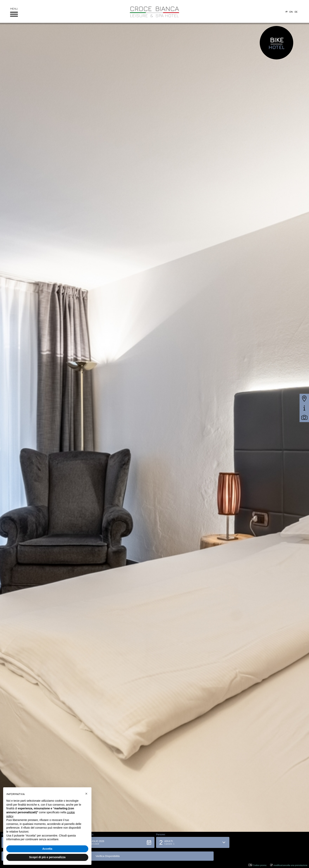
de (296, 12)
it (287, 12)
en (291, 12)
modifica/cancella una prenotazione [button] (289, 865)
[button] (116, 855)
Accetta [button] (47, 849)
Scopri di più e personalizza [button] (47, 857)
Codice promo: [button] (258, 865)
